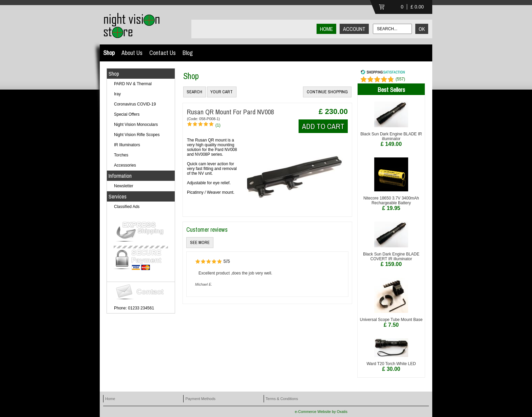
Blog (188, 53)
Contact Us (163, 53)
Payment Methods (200, 399)
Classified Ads (127, 207)
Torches (121, 155)
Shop (109, 53)
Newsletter (124, 186)
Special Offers (127, 114)
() (400, 79)
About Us (132, 53)
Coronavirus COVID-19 (135, 104)
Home (110, 399)
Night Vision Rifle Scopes (137, 135)
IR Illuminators (127, 145)
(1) (218, 125)
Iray (117, 94)
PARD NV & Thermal (133, 84)
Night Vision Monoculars (136, 125)
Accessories (125, 165)
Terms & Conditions (282, 399)
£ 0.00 (417, 7)
